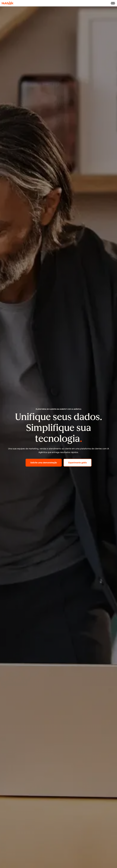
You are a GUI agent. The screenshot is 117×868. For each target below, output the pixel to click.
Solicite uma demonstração (46, 462)
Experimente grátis (80, 462)
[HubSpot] (8, 3)
